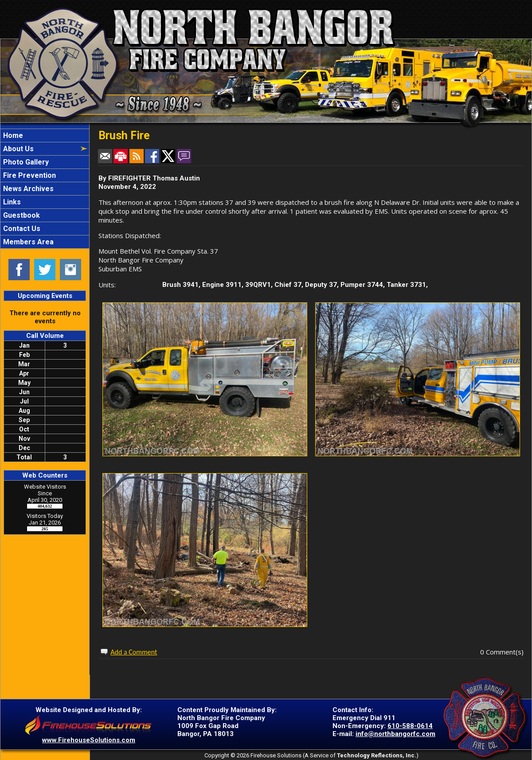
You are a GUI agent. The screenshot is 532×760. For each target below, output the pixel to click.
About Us (18, 149)
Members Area (27, 242)
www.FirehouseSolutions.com (89, 740)
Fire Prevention (29, 175)
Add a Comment (134, 652)
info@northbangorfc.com (395, 734)
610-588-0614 (410, 726)
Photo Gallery (25, 162)
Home (12, 135)
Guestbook (21, 215)
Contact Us (21, 229)
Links (11, 202)
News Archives (27, 189)
